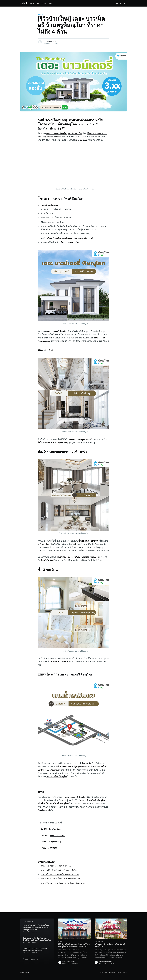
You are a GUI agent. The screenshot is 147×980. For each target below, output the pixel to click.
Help (51, 3)
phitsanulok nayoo (50, 41)
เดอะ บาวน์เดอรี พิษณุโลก (70, 202)
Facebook (112, 973)
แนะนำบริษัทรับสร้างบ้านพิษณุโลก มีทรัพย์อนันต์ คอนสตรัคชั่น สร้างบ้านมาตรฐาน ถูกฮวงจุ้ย (36, 925)
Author (44, 3)
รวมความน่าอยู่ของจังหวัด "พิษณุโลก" (58, 872)
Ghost (125, 973)
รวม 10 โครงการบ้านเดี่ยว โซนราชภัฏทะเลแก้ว (62, 881)
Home (32, 3)
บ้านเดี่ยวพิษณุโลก (78, 133)
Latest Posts (103, 973)
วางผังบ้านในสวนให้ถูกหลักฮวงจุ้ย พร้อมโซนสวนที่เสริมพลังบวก (35, 947)
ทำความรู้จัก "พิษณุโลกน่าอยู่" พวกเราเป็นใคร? (62, 877)
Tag (38, 3)
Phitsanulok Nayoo (58, 842)
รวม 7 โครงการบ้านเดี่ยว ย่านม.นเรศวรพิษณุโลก (63, 885)
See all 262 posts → (30, 957)
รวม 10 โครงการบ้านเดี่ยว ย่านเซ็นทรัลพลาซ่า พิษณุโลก (66, 889)
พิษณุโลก (40, 15)
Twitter (119, 973)
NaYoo (22, 973)
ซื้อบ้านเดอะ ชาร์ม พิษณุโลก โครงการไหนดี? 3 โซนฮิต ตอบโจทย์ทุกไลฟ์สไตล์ (37, 937)
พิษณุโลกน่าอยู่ (92, 140)
